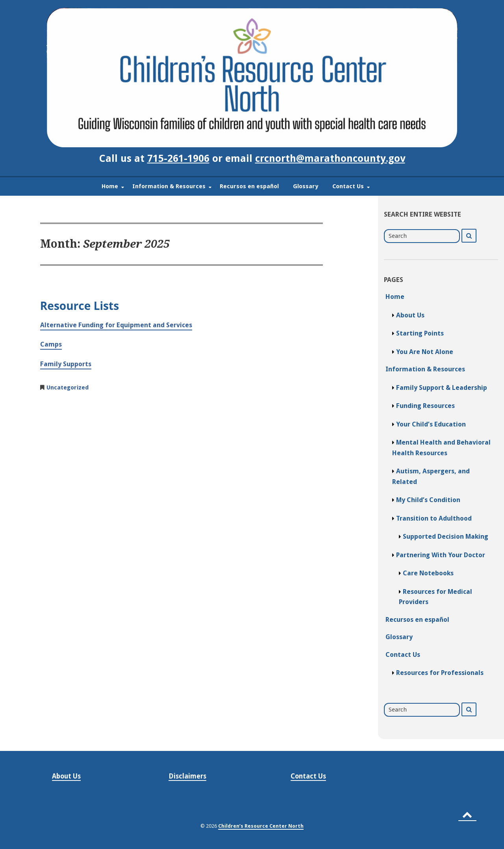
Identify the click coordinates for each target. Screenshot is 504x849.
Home (110, 186)
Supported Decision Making (446, 537)
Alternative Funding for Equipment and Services (116, 325)
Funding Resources (425, 406)
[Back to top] (467, 815)
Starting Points (420, 333)
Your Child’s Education (431, 424)
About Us (410, 315)
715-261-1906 (178, 158)
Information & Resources (169, 186)
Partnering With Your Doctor (441, 555)
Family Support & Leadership (442, 388)
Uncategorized (68, 387)
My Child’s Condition (428, 500)
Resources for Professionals (440, 673)
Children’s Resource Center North (261, 826)
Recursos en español (249, 186)
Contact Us (348, 186)
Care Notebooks (428, 573)
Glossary (306, 186)
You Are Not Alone (425, 352)
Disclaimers (187, 776)
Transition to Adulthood (434, 518)
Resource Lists (80, 306)
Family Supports (66, 364)
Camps (51, 344)
